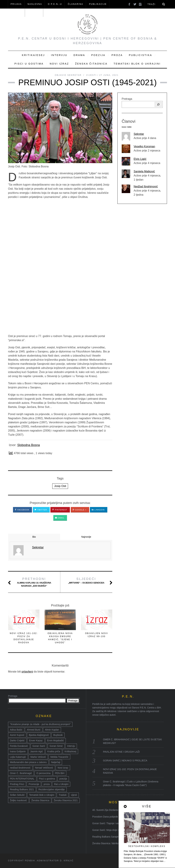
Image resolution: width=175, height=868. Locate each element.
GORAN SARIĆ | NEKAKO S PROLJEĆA (125, 761)
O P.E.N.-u (55, 4)
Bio (34, 537)
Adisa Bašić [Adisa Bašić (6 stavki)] (16, 730)
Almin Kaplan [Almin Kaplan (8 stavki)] (52, 730)
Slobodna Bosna (29, 445)
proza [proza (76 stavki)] (47, 784)
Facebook (22, 510)
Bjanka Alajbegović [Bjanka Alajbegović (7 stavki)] (39, 735)
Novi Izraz (59, 64)
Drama (79, 55)
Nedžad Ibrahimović (146, 186)
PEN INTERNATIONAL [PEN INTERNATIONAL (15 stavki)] (22, 779)
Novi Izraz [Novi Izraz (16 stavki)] (63, 768)
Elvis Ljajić (140, 159)
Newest (124, 127)
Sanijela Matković (144, 171)
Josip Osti (60, 486)
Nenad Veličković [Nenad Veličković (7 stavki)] (44, 768)
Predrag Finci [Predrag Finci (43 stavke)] (17, 784)
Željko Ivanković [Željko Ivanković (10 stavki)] (18, 800)
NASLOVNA (35, 4)
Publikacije (98, 4)
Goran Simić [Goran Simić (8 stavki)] (56, 746)
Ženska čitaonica (91, 64)
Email (60, 518)
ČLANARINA (76, 4)
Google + (79, 510)
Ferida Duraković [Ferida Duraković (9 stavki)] (19, 746)
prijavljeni (27, 672)
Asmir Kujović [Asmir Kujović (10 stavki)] (17, 735)
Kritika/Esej (33, 55)
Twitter (41, 510)
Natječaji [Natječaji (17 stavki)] (56, 762)
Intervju (59, 55)
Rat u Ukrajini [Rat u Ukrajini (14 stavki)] (61, 784)
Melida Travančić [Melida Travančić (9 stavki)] (59, 757)
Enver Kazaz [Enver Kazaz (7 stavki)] (36, 740)
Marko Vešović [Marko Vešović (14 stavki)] (38, 757)
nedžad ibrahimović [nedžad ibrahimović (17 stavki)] (20, 768)
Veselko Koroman (144, 146)
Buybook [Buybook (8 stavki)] (58, 735)
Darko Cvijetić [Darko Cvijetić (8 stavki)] (17, 740)
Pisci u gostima (29, 64)
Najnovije (86, 537)
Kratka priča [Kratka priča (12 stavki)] (54, 751)
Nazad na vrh (154, 861)
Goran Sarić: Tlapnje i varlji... (108, 823)
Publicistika (140, 55)
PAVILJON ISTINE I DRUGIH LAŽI (121, 752)
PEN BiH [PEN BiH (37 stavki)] (60, 773)
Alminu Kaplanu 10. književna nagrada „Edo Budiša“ (34, 582)
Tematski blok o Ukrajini (137, 64)
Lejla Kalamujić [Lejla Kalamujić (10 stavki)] (18, 757)
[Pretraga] (158, 104)
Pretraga (127, 99)
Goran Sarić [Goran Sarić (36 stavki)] (39, 746)
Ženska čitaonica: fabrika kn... (108, 843)
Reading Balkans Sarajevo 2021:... (111, 837)
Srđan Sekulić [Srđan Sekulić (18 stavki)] (17, 795)
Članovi (16, 12)
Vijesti (91, 75)
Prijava (16, 4)
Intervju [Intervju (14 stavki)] (71, 746)
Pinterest (60, 510)
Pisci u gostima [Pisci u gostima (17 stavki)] (47, 779)
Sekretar (139, 134)
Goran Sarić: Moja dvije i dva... (109, 830)
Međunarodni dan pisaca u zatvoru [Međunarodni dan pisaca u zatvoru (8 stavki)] (28, 762)
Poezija (98, 55)
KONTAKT (34, 12)
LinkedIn (98, 510)
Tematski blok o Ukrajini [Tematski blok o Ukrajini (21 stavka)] (42, 795)
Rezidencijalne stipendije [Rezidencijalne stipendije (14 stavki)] (52, 789)
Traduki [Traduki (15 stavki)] (63, 795)
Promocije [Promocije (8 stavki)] (34, 784)
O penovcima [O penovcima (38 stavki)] (43, 773)
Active (129, 127)
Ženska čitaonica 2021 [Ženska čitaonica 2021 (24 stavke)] (66, 800)
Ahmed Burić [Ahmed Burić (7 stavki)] (34, 730)
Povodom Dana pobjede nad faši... (111, 817)
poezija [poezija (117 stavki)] (63, 779)
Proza (117, 55)
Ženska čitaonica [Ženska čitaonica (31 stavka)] (40, 800)
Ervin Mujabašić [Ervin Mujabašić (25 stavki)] (56, 740)
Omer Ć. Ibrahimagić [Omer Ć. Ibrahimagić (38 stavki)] (21, 773)
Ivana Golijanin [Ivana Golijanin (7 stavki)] (18, 751)
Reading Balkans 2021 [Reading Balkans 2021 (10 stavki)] (22, 789)
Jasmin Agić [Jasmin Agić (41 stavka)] (37, 751)
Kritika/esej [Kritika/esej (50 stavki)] (70, 751)
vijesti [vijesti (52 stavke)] (74, 795)
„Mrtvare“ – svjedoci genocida (86, 581)
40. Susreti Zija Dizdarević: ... (108, 810)
